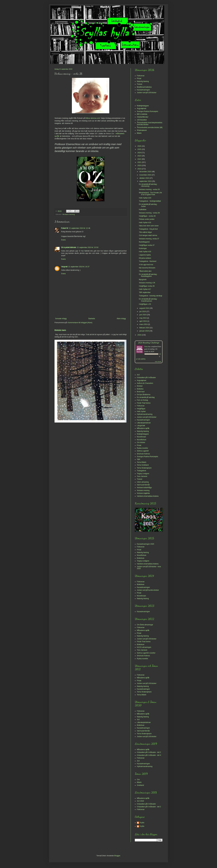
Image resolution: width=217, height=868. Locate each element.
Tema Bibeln (142, 462)
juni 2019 (143, 315)
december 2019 (146, 172)
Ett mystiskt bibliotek (69, 247)
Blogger (117, 856)
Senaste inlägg (61, 319)
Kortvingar (143, 248)
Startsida (92, 319)
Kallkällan (143, 210)
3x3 (138, 375)
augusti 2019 (144, 308)
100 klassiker (142, 120)
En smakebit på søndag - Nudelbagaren (148, 275)
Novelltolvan (142, 440)
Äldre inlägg (121, 319)
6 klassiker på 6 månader (146, 378)
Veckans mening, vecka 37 (149, 239)
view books (158, 362)
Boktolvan (141, 558)
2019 (140, 169)
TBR (139, 459)
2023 (140, 156)
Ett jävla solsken (145, 258)
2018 (140, 335)
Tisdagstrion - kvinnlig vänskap (151, 296)
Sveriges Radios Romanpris (147, 111)
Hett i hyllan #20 (145, 198)
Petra (146, 347)
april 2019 (143, 321)
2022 (140, 159)
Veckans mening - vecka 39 (149, 189)
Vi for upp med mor (146, 265)
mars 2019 (144, 324)
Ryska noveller (142, 448)
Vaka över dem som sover (149, 226)
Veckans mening (69, 214)
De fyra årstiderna (144, 395)
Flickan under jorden (147, 219)
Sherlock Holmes (143, 454)
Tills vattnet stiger (145, 232)
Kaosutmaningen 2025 (146, 544)
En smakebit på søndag (146, 397)
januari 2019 (144, 331)
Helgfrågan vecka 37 (147, 245)
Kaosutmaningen (143, 90)
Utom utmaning (143, 482)
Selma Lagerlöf (143, 451)
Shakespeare (142, 130)
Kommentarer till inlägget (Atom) (80, 323)
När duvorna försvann (147, 268)
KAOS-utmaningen (144, 647)
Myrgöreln (143, 280)
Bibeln (139, 133)
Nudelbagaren (144, 242)
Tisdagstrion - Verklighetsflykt (150, 201)
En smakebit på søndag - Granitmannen (148, 300)
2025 (140, 149)
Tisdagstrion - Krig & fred (148, 229)
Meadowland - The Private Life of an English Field (150, 194)
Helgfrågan (141, 409)
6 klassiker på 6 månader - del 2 (149, 807)
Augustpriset (142, 108)
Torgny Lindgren (143, 474)
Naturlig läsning (143, 81)
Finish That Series (144, 403)
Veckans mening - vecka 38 (149, 213)
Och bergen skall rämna (148, 235)
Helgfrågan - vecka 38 (147, 216)
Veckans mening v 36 (147, 283)
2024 (140, 153)
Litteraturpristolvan (144, 423)
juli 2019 (143, 312)
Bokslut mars (60, 330)
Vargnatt (64, 267)
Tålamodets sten (145, 271)
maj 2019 (143, 318)
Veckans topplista (143, 493)
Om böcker (141, 442)
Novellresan (141, 437)
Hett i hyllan (141, 411)
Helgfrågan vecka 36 (147, 286)
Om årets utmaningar (145, 625)
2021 (140, 162)
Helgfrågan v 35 (145, 304)
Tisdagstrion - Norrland (148, 261)
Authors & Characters (145, 383)
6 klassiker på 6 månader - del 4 (149, 755)
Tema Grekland (143, 465)
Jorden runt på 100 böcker (147, 93)
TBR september (145, 292)
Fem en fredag (142, 400)
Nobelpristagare (143, 106)
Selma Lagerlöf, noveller (146, 653)
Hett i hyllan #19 (145, 223)
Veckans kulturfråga (144, 488)
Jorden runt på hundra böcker (148, 590)
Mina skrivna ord (93, 118)
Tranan (140, 84)
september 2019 (146, 181)
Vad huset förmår (143, 485)
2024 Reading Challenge (149, 343)
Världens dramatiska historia (148, 496)
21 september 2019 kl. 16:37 (79, 267)
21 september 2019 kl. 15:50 (88, 247)
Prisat (139, 78)
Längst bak (141, 426)
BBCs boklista (142, 114)
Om (138, 780)
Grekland (140, 785)
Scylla (142, 823)
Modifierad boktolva (144, 87)
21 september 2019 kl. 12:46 (80, 228)
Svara (63, 240)
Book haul (141, 392)
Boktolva (140, 389)
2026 (140, 146)
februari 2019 (145, 328)
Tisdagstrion (142, 471)
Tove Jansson (142, 476)
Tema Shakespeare (144, 468)
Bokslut (140, 386)
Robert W (65, 228)
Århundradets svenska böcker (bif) (150, 127)
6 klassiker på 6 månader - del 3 (149, 752)
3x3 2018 (140, 801)
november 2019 (146, 175)
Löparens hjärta (145, 255)
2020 (140, 166)
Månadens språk (143, 428)
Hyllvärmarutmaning (145, 414)
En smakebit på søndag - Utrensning (148, 185)
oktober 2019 (144, 178)
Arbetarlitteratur (143, 117)
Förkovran (141, 76)
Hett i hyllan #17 (145, 289)
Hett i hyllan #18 (145, 252)
